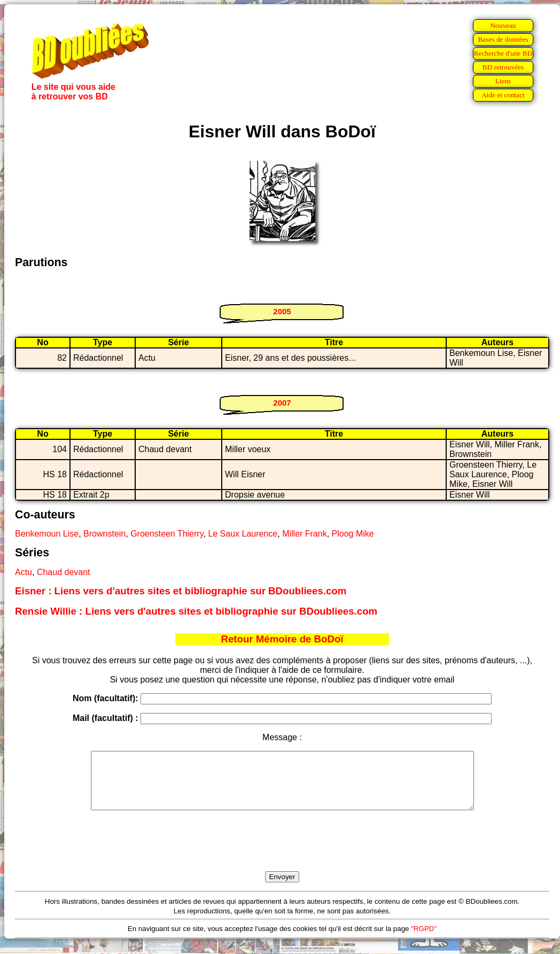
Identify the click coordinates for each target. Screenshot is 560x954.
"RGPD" (424, 940)
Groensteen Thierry (167, 534)
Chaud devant (64, 572)
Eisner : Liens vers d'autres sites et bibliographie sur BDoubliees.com (181, 591)
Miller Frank (305, 534)
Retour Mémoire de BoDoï (282, 639)
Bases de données (503, 39)
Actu (24, 572)
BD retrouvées (503, 67)
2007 (282, 403)
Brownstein (104, 534)
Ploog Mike (353, 534)
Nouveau (503, 25)
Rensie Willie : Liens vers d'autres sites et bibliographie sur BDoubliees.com (196, 611)
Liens (503, 81)
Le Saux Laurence (243, 534)
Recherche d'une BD (503, 53)
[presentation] (282, 853)
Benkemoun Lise (47, 534)
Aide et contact (503, 95)
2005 (282, 311)
